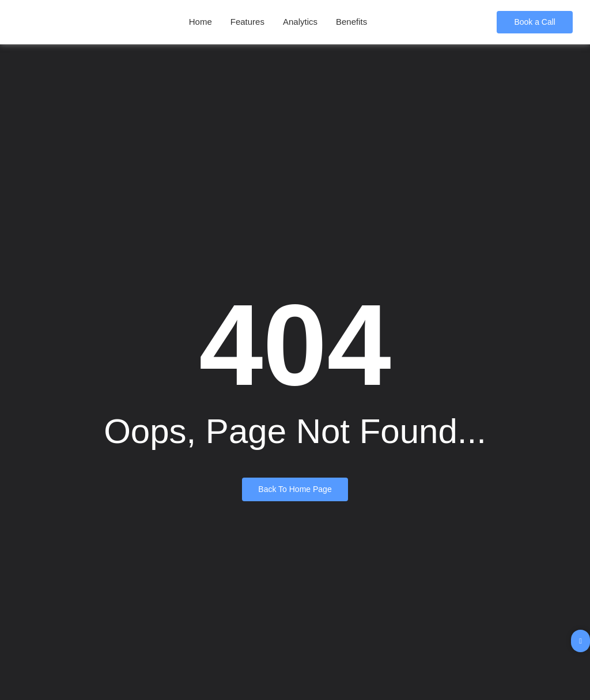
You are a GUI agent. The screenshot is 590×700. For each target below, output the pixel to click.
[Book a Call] (535, 22)
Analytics (300, 22)
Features (247, 22)
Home (201, 22)
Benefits (351, 22)
